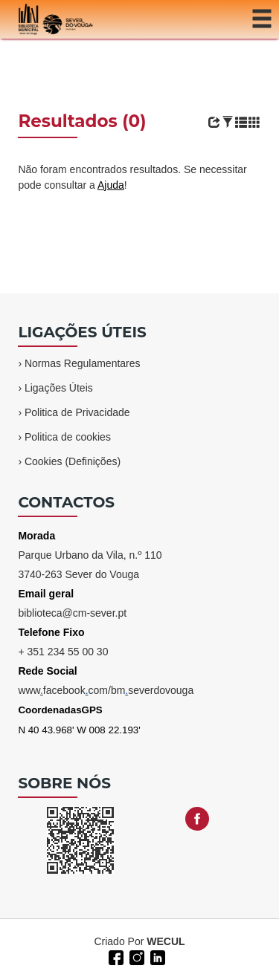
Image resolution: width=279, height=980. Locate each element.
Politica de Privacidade (77, 412)
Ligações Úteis (59, 388)
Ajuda (111, 185)
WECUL (166, 941)
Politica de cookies (68, 437)
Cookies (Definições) (73, 461)
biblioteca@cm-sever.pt (72, 613)
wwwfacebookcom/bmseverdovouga (106, 690)
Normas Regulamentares (83, 363)
